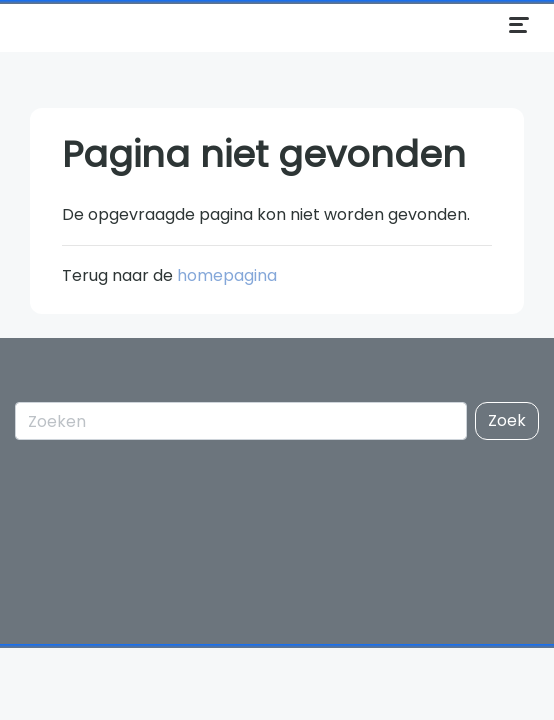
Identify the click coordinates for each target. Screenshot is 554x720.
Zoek (507, 420)
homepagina (227, 275)
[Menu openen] (519, 25)
